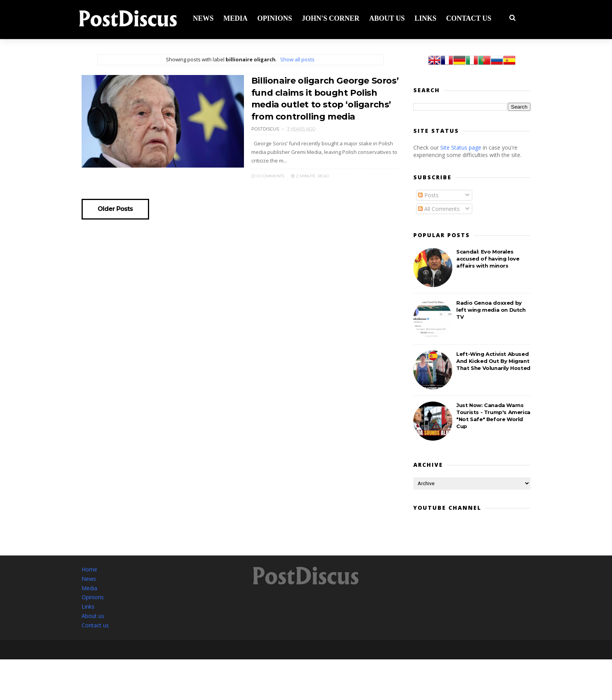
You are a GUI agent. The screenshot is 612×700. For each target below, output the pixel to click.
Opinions (277, 18)
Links (428, 18)
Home (89, 570)
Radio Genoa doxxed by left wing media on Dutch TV (491, 310)
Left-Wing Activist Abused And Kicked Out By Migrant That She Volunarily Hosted (493, 361)
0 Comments (262, 174)
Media (238, 18)
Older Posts (116, 208)
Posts (428, 196)
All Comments (439, 209)
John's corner (333, 18)
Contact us (471, 18)
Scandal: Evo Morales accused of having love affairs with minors (488, 259)
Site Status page (461, 148)
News (206, 18)
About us (390, 18)
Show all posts (295, 60)
